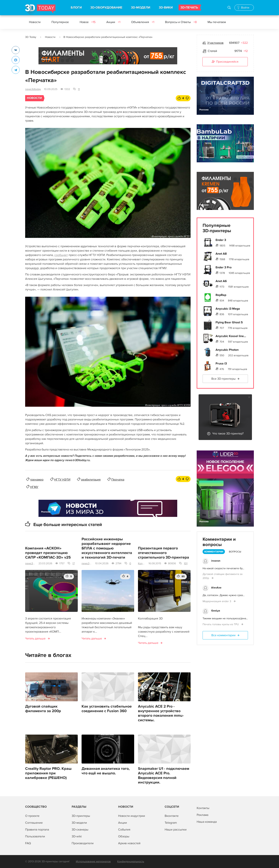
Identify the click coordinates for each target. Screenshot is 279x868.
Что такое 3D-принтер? (228, 434)
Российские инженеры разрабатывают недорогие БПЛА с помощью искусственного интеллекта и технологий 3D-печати (107, 548)
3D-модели (79, 823)
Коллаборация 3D (142, 563)
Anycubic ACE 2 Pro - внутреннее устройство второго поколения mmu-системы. (161, 713)
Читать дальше (35, 638)
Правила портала (37, 830)
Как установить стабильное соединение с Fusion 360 (107, 709)
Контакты (203, 808)
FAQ (28, 843)
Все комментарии (223, 635)
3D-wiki (77, 836)
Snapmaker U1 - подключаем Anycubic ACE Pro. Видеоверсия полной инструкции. (164, 776)
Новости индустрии (132, 816)
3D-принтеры (81, 816)
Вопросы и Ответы (181, 22)
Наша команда (207, 822)
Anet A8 (221, 254)
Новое (88, 22)
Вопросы (235, 552)
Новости (35, 22)
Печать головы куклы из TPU (221, 624)
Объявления (143, 22)
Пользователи (35, 836)
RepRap (221, 295)
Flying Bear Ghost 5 (229, 322)
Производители (83, 843)
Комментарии (214, 552)
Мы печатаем (217, 22)
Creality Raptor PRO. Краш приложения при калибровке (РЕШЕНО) (48, 773)
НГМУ (34, 487)
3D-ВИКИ (166, 8)
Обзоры (124, 836)
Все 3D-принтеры (223, 379)
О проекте (32, 816)
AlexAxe (216, 588)
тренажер (37, 480)
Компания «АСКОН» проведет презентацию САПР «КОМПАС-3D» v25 (48, 553)
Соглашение (34, 823)
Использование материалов (93, 861)
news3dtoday (33, 89)
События (124, 830)
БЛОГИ (76, 8)
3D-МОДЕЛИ (141, 8)
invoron (216, 561)
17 (74, 563)
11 (79, 89)
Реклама (46, 59)
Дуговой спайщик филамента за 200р (43, 709)
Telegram (171, 823)
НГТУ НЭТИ (62, 480)
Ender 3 (221, 240)
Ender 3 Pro (224, 267)
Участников (215, 43)
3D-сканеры (80, 830)
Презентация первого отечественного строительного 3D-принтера (164, 553)
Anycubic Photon (227, 350)
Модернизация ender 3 (217, 601)
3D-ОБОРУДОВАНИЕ (106, 8)
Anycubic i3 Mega (228, 309)
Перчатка (118, 480)
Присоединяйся (225, 62)
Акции (113, 22)
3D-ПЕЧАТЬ (189, 8)
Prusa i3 (221, 363)
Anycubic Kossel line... (231, 336)
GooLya (216, 611)
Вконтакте (172, 816)
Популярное (60, 22)
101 (186, 563)
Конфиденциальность (131, 861)
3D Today (31, 37)
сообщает (61, 255)
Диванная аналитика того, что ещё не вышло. (106, 771)
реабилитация (91, 480)
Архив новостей (129, 843)
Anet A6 (221, 281)
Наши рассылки (176, 830)
